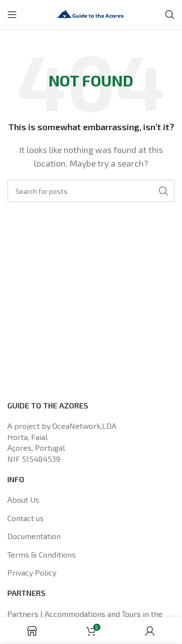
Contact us (25, 518)
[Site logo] (91, 13)
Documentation (34, 536)
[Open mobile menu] (12, 15)
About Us (23, 500)
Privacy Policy (32, 572)
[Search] (170, 15)
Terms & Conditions (41, 554)
